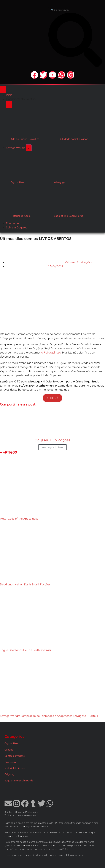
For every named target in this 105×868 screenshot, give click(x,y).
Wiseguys (59, 182)
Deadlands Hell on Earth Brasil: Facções (25, 584)
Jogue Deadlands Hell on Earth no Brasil (26, 650)
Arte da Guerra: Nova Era (25, 139)
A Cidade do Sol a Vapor (74, 139)
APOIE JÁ (52, 398)
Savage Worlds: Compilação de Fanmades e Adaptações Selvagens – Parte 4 (49, 716)
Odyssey (9, 774)
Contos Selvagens (15, 756)
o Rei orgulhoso (51, 353)
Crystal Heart (18, 182)
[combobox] (75, 10)
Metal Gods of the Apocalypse (19, 519)
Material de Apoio (21, 216)
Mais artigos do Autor (52, 447)
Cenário (9, 750)
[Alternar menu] (3, 90)
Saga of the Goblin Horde (19, 781)
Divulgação (11, 762)
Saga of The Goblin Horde (69, 216)
